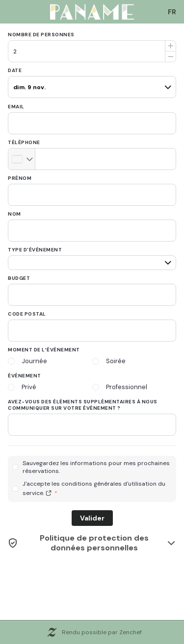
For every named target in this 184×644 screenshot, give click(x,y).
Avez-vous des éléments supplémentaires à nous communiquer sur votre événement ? (83, 405)
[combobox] (172, 12)
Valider (92, 518)
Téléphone (24, 142)
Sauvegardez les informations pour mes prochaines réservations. (96, 467)
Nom (14, 214)
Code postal (27, 314)
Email (16, 107)
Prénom (20, 178)
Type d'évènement (35, 250)
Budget (19, 278)
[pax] (92, 83)
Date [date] (15, 70)
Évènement (25, 376)
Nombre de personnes (41, 35)
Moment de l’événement (44, 350)
